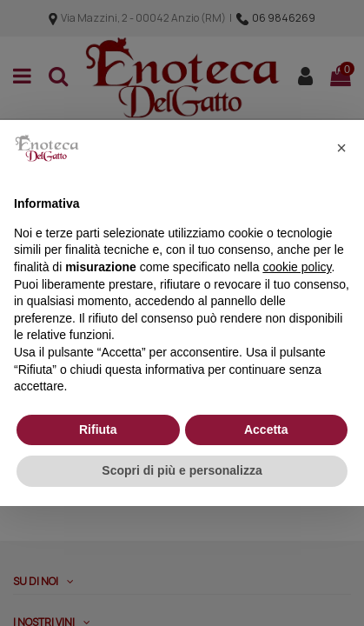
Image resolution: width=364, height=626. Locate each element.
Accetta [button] (266, 430)
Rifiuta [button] (98, 430)
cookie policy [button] (297, 267)
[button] (341, 148)
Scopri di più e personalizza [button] (182, 470)
